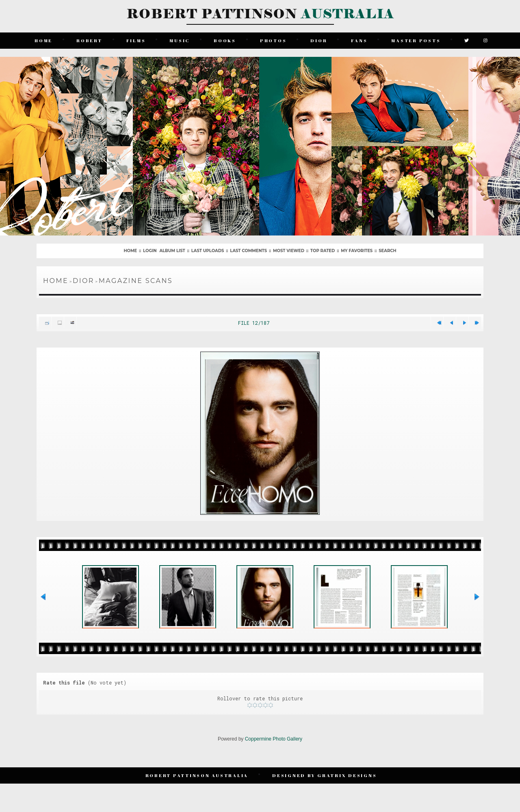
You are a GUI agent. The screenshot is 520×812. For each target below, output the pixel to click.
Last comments (248, 251)
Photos (273, 40)
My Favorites (357, 251)
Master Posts (416, 40)
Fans (359, 40)
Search (387, 251)
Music (180, 40)
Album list (172, 251)
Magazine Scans (136, 281)
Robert (89, 40)
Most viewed (289, 251)
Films (136, 40)
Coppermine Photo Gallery (274, 739)
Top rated (323, 251)
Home (43, 40)
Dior (319, 40)
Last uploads (208, 251)
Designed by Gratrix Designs (324, 775)
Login (150, 251)
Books (225, 40)
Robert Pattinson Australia (197, 775)
